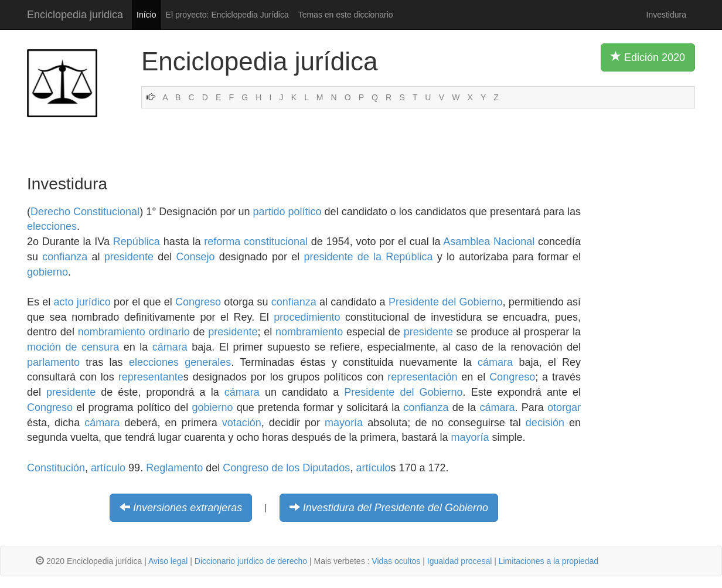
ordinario (169, 332)
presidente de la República (369, 257)
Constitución (56, 468)
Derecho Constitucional (85, 212)
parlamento (53, 362)
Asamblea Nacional (489, 242)
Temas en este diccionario (346, 15)
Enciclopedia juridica (75, 15)
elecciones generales (180, 362)
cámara (170, 347)
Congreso (198, 302)
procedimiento (307, 317)
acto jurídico (82, 302)
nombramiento (112, 332)
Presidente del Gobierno (446, 302)
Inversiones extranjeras (188, 508)
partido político (287, 212)
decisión (545, 423)
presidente (129, 257)
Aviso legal (168, 561)
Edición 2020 (648, 57)
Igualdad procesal (460, 561)
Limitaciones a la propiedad (549, 561)
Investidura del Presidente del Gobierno (396, 508)
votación (242, 423)
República (137, 242)
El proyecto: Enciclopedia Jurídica (227, 15)
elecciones (52, 226)
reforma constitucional (256, 242)
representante (151, 377)
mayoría (344, 423)
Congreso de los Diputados (286, 468)
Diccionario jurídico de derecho (251, 561)
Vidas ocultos (396, 561)
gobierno (47, 272)
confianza (65, 257)
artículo (108, 468)
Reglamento (174, 468)
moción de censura (73, 347)
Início (146, 15)
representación (422, 377)
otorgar (564, 407)
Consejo (195, 257)
